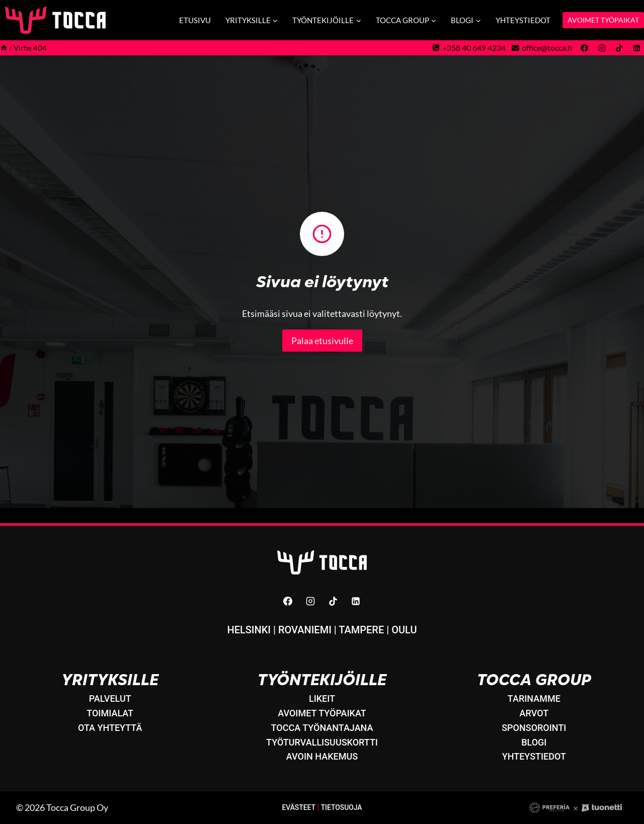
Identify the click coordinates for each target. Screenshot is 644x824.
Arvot (534, 713)
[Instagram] (602, 48)
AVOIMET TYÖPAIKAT (603, 20)
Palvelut (110, 698)
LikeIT (322, 698)
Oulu (404, 630)
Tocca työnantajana (322, 728)
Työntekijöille (322, 680)
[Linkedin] (636, 48)
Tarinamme (534, 698)
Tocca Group (534, 680)
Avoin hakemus (322, 756)
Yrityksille (110, 680)
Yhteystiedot (523, 20)
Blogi (534, 742)
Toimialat (110, 713)
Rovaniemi (305, 630)
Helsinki (249, 630)
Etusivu (195, 20)
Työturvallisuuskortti (322, 742)
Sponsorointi (534, 728)
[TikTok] (619, 48)
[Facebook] (585, 48)
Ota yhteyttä (110, 728)
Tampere (361, 630)
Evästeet (298, 808)
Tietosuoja (342, 808)
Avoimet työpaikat (322, 713)
